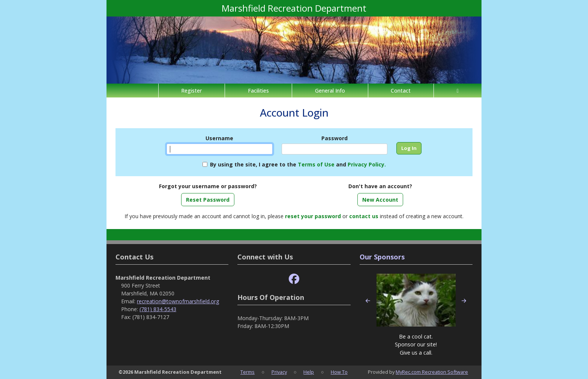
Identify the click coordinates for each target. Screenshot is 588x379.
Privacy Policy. (367, 164)
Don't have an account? (380, 186)
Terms (247, 372)
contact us (364, 216)
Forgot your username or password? (208, 186)
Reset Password (208, 200)
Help (309, 372)
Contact (401, 91)
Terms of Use (316, 164)
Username (219, 138)
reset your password (313, 216)
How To (339, 372)
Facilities (258, 91)
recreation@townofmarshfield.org (178, 301)
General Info (330, 91)
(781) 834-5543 (158, 309)
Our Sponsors (382, 257)
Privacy (279, 372)
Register (191, 91)
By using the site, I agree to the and (298, 164)
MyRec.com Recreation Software (432, 372)
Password (334, 138)
